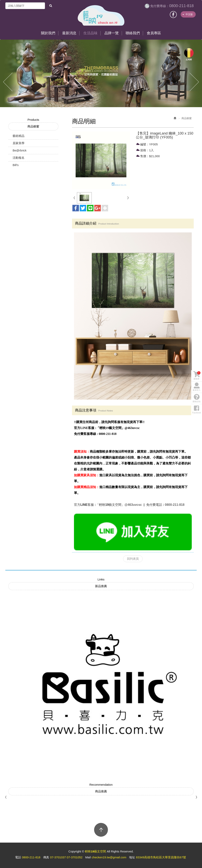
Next (194, 82)
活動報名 (19, 158)
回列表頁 (133, 559)
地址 (132, 857)
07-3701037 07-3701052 (66, 857)
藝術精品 (19, 136)
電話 (18, 857)
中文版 (188, 14)
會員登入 (197, 433)
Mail (88, 857)
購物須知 (197, 444)
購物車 (197, 422)
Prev (8, 82)
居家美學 (19, 143)
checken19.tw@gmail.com (109, 857)
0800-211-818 (172, 6)
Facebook (173, 14)
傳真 (46, 857)
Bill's (16, 165)
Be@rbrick (20, 150)
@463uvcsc (134, 505)
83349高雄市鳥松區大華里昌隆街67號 (161, 857)
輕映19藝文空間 (101, 15)
